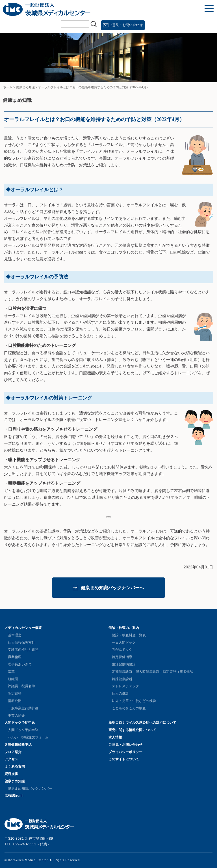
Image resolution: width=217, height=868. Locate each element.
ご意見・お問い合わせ (126, 25)
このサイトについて (124, 759)
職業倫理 (15, 657)
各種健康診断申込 (18, 745)
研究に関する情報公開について (132, 730)
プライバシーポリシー (125, 752)
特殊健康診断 (122, 679)
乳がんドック (122, 650)
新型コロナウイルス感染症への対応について (142, 723)
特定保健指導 (122, 657)
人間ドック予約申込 (20, 723)
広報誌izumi (14, 796)
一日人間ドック (124, 643)
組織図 (13, 679)
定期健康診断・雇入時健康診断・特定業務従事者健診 (153, 672)
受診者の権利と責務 (23, 650)
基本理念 (15, 635)
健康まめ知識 (15, 781)
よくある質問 (15, 766)
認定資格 (15, 693)
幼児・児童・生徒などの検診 (134, 701)
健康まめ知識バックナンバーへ (112, 588)
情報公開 (15, 701)
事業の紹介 (16, 716)
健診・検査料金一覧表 (129, 635)
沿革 (11, 672)
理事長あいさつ (20, 664)
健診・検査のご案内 (124, 628)
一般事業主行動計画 (23, 708)
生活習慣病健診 (124, 664)
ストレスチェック (125, 686)
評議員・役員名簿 (21, 686)
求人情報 (115, 737)
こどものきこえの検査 (129, 708)
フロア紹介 (13, 752)
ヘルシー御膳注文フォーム (28, 737)
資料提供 (11, 774)
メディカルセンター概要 (23, 628)
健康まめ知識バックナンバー (30, 788)
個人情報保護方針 (21, 643)
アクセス (11, 759)
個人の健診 (120, 693)
